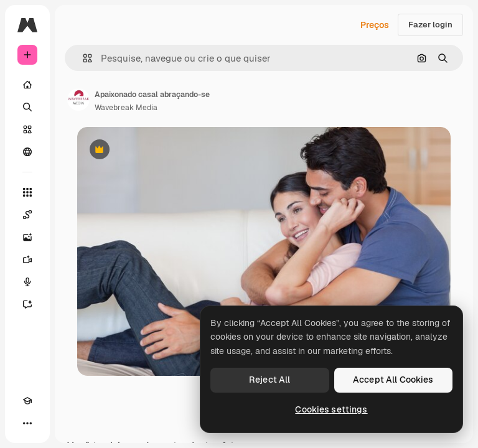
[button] (82, 58)
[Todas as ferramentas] (27, 192)
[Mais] (27, 423)
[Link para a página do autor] (78, 100)
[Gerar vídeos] (27, 259)
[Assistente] (27, 304)
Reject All (269, 380)
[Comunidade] (27, 152)
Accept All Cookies (393, 380)
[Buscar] (27, 107)
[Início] (27, 85)
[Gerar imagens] (27, 237)
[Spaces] (27, 215)
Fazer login (430, 25)
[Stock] (27, 129)
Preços (375, 25)
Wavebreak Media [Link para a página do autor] (126, 108)
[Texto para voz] (27, 282)
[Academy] (27, 401)
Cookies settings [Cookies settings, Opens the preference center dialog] (331, 409)
